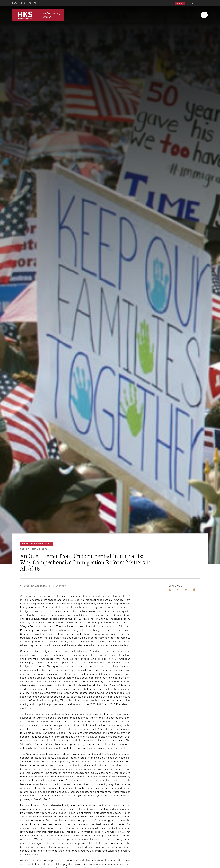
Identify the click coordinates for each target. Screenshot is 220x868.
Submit (180, 3)
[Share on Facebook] (194, 590)
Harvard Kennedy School (26, 3)
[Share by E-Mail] (178, 590)
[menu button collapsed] (204, 15)
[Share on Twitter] (186, 590)
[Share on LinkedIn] (170, 590)
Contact (193, 3)
